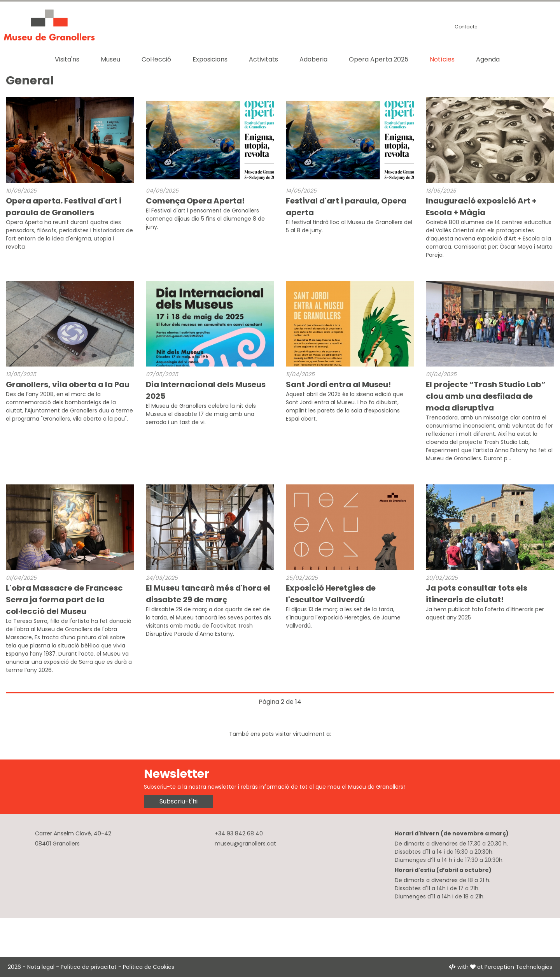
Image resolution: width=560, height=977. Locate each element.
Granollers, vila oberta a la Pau (68, 384)
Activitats (263, 59)
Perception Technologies (518, 967)
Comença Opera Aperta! (195, 201)
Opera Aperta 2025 (379, 59)
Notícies (442, 59)
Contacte (466, 27)
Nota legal (41, 967)
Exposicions (210, 59)
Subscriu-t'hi (178, 801)
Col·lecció (156, 59)
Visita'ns (67, 59)
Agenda (488, 59)
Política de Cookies (149, 967)
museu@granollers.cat (245, 844)
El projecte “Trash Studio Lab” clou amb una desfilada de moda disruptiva (486, 396)
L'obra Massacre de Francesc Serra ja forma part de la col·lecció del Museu (64, 600)
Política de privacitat (89, 967)
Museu (110, 59)
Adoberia (313, 59)
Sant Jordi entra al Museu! (338, 384)
